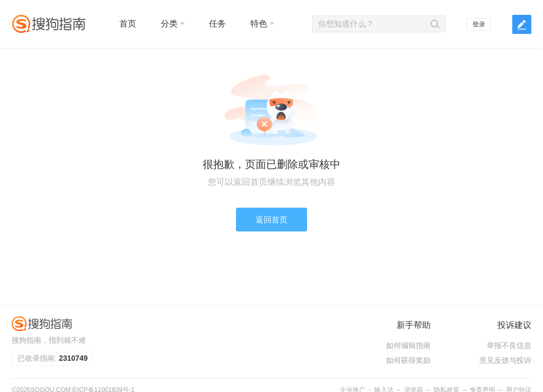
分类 (173, 24)
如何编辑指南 (408, 345)
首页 (128, 24)
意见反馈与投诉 (505, 360)
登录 (479, 24)
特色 (262, 24)
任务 (217, 24)
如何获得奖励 (408, 360)
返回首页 (271, 220)
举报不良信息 (509, 345)
